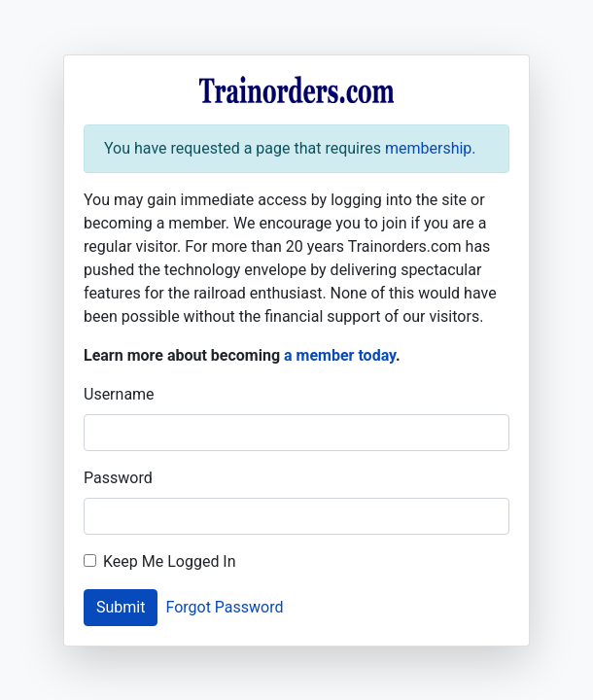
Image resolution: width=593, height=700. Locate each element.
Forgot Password (224, 607)
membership (428, 148)
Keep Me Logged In (170, 561)
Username (119, 394)
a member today (340, 355)
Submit (121, 607)
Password (118, 478)
